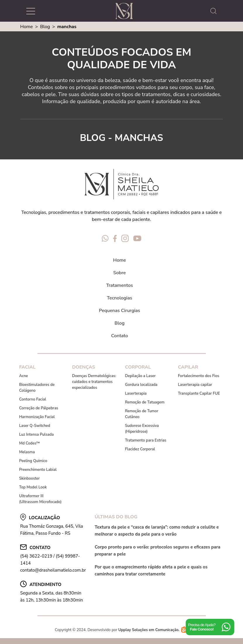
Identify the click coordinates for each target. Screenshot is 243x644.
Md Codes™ (29, 443)
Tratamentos (120, 285)
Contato (120, 336)
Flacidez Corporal (140, 449)
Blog (45, 27)
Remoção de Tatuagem (145, 402)
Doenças (83, 367)
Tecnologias (120, 298)
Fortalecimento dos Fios (198, 376)
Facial (27, 367)
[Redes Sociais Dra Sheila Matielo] (105, 239)
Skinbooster (29, 478)
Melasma (27, 452)
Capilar (188, 367)
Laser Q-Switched (35, 426)
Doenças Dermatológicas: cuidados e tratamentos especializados (94, 382)
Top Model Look (33, 487)
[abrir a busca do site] (215, 11)
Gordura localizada (141, 385)
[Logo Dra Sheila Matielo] (124, 11)
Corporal (138, 367)
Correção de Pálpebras (39, 408)
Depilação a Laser (140, 376)
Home (26, 27)
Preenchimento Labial (38, 470)
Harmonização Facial (37, 417)
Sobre (119, 273)
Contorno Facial (32, 399)
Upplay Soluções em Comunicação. (153, 630)
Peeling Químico (33, 461)
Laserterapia (136, 393)
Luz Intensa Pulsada (36, 435)
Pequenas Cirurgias (119, 311)
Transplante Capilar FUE (199, 393)
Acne (23, 376)
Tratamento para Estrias (145, 440)
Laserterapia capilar (195, 385)
